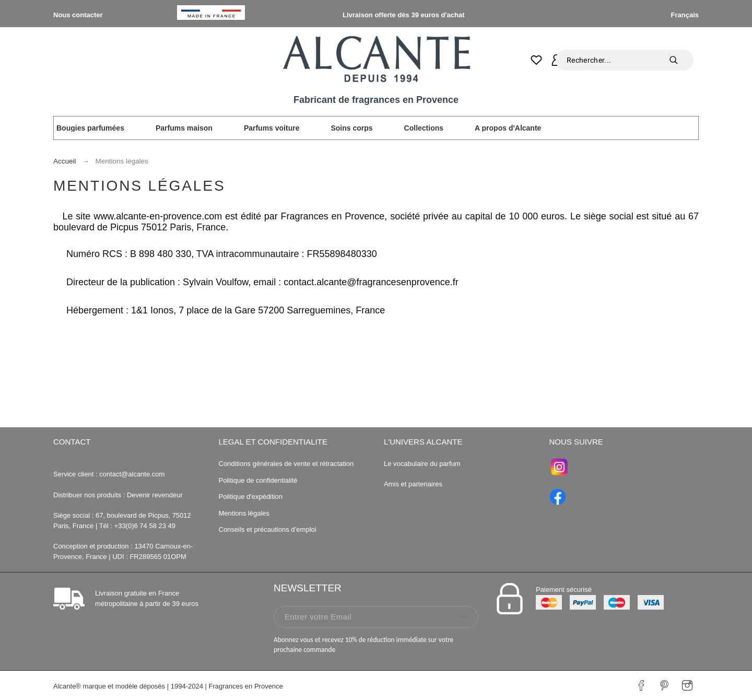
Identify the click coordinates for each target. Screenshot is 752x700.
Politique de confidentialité (258, 480)
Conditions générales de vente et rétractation (286, 464)
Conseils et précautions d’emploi (268, 529)
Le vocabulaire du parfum (423, 464)
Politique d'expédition (251, 497)
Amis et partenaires (413, 484)
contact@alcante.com (132, 474)
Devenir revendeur (155, 495)
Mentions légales (244, 513)
